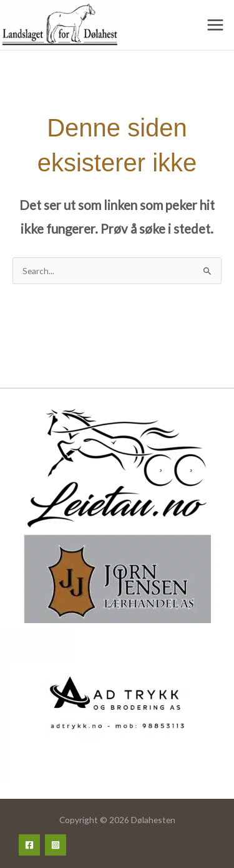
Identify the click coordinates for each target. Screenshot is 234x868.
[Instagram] (56, 845)
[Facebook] (29, 845)
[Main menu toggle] (216, 25)
